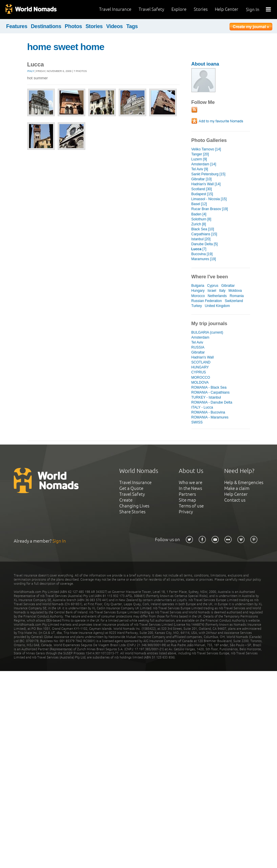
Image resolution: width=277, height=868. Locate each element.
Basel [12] (199, 204)
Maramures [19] (204, 259)
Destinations (46, 26)
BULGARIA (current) (207, 332)
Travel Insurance (115, 9)
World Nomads (31, 10)
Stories (201, 9)
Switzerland (234, 301)
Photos (73, 26)
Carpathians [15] (204, 234)
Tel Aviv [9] (200, 169)
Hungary (198, 291)
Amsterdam (200, 337)
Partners (187, 494)
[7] (199, 249)
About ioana (205, 64)
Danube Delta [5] (205, 244)
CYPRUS (199, 372)
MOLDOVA (200, 382)
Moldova (235, 291)
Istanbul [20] (201, 239)
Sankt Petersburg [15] (208, 174)
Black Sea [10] (203, 229)
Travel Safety (151, 9)
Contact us (235, 500)
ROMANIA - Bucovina (208, 412)
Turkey (197, 306)
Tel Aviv (197, 342)
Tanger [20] (200, 154)
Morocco (198, 296)
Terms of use (191, 506)
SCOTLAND (201, 362)
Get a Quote (131, 488)
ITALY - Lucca (202, 407)
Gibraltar (228, 286)
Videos (114, 26)
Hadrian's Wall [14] (206, 184)
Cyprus (213, 286)
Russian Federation (207, 301)
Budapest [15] (202, 194)
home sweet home (66, 47)
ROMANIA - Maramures (210, 417)
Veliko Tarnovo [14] (206, 149)
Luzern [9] (199, 159)
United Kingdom (217, 306)
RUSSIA (198, 347)
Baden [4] (199, 214)
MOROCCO (201, 378)
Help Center (227, 9)
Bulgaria (198, 286)
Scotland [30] (202, 189)
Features (17, 26)
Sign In (253, 10)
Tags (132, 26)
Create (126, 500)
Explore (179, 9)
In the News (190, 488)
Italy (31, 71)
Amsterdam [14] (204, 164)
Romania (237, 296)
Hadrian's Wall (203, 357)
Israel (212, 291)
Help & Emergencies (244, 482)
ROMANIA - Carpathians (211, 392)
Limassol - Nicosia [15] (209, 199)
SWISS (197, 422)
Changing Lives (134, 506)
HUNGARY (200, 367)
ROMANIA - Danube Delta (212, 402)
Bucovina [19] (202, 254)
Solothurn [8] (201, 219)
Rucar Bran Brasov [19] (210, 209)
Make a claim (237, 488)
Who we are (191, 482)
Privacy (186, 512)
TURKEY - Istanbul (206, 397)
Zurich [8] (199, 224)
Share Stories (132, 512)
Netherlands (217, 296)
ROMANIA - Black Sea (209, 387)
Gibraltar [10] (202, 179)
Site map (187, 500)
